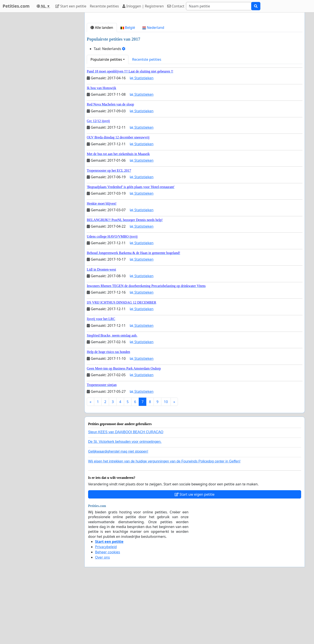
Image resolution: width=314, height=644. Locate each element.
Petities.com (16, 6)
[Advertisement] (195, 50)
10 (166, 463)
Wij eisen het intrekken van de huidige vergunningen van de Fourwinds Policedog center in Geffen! (164, 522)
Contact (176, 6)
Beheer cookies (108, 613)
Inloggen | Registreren (143, 6)
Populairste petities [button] (106, 121)
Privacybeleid (106, 608)
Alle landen (102, 89)
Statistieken (142, 139)
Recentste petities (104, 6)
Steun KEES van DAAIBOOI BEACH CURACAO (126, 493)
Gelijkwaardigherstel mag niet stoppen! (118, 513)
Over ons (102, 618)
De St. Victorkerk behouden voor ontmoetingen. (125, 503)
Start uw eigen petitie (195, 556)
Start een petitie (71, 6)
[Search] (219, 6)
